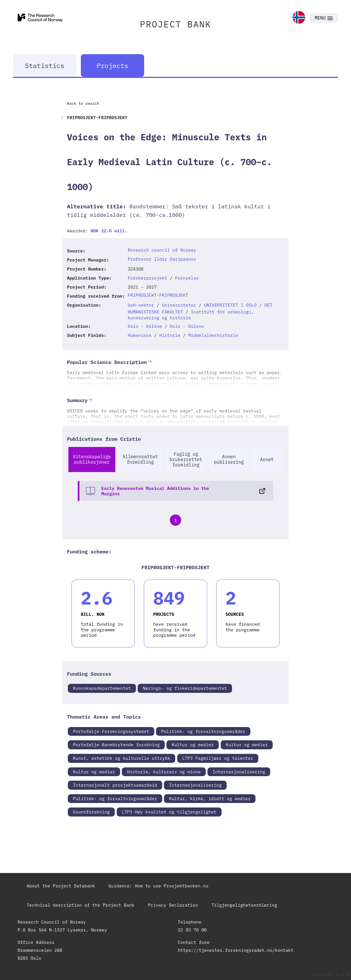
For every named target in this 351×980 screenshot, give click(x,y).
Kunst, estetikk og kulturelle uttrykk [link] (122, 758)
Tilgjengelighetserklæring (244, 905)
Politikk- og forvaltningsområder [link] (203, 731)
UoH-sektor (141, 305)
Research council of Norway (162, 250)
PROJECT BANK (175, 24)
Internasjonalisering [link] (239, 772)
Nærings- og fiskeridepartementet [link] (185, 688)
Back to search (83, 103)
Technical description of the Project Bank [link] (80, 905)
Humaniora (140, 335)
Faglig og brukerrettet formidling (186, 459)
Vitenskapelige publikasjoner (92, 459)
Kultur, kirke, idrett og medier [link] (210, 798)
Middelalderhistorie (213, 335)
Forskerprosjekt (148, 278)
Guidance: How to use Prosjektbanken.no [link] (158, 886)
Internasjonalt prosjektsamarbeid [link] (115, 785)
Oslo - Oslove (145, 326)
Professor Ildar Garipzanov (162, 259)
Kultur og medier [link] (193, 745)
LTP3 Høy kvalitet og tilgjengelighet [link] (169, 812)
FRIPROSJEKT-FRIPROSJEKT (158, 295)
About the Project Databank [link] (61, 886)
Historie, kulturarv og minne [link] (164, 772)
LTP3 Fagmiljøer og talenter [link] (218, 758)
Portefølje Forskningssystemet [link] (111, 731)
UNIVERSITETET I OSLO (230, 305)
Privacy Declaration (173, 905)
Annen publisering (229, 459)
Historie (170, 335)
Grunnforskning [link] (91, 812)
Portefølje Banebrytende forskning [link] (116, 745)
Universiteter (179, 305)
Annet (267, 459)
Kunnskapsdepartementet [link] (102, 688)
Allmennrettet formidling (140, 459)
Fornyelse (187, 278)
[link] (299, 18)
